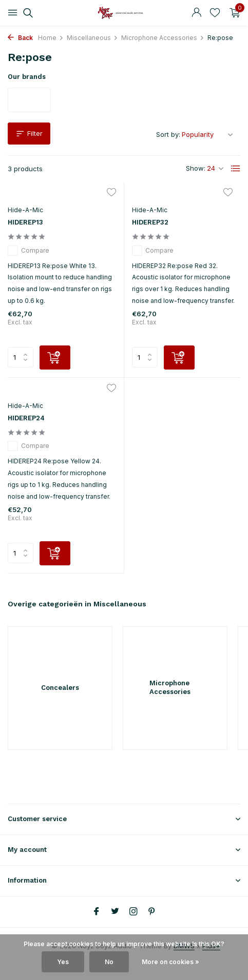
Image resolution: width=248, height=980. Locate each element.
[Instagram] (133, 912)
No (109, 962)
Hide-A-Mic (25, 210)
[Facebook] (97, 912)
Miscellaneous (92, 38)
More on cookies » (170, 962)
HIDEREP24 (26, 418)
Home (51, 38)
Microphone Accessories (163, 38)
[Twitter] (115, 912)
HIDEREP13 (25, 222)
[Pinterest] (152, 912)
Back (20, 38)
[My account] (196, 13)
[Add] (55, 358)
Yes (63, 962)
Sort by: (168, 134)
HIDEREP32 (150, 222)
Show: (196, 168)
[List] (236, 169)
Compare (28, 251)
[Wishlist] (215, 13)
